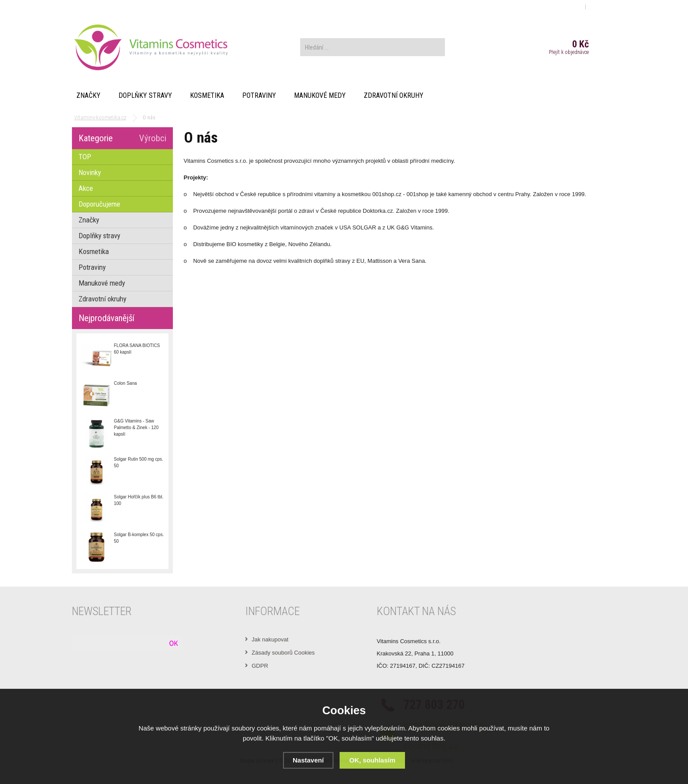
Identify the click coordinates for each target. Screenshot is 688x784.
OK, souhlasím (372, 760)
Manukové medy (320, 95)
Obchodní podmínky (122, 6)
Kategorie (96, 138)
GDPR (260, 666)
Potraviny (259, 95)
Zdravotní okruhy (394, 95)
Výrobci (153, 138)
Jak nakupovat (270, 639)
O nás (83, 6)
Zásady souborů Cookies (283, 653)
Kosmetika (207, 95)
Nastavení (308, 760)
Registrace (602, 6)
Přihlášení (568, 6)
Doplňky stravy (145, 95)
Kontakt (164, 6)
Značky (88, 95)
